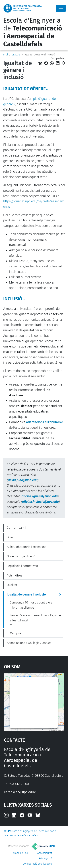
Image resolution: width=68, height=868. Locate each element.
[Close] (61, 8)
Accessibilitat (45, 853)
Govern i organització (21, 556)
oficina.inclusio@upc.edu (40, 502)
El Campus (14, 633)
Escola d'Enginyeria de (33, 32)
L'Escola (16, 55)
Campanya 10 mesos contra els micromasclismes (31, 605)
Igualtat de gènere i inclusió (26, 594)
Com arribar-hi (16, 528)
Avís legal (44, 858)
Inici (6, 55)
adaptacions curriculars (43, 422)
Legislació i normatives (22, 566)
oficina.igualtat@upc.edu (40, 496)
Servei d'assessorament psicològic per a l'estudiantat (36, 618)
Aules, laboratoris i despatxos (27, 547)
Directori (13, 537)
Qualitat (12, 585)
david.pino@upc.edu (23, 480)
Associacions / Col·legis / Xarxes (29, 643)
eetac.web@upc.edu (19, 792)
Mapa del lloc (20, 853)
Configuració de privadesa (37, 864)
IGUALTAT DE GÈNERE (24, 89)
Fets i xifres (15, 575)
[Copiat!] (63, 63)
